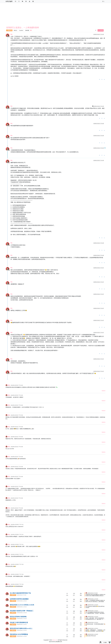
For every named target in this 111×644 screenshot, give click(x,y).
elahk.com (55, 640)
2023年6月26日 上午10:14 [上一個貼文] (93, 622)
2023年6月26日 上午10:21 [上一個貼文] (93, 611)
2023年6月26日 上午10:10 (22, 630)
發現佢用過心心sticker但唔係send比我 (22, 605)
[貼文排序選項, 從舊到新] (96, 30)
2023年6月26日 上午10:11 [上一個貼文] (93, 628)
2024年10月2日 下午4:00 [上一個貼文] (92, 593)
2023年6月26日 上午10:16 (22, 619)
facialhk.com (59, 642)
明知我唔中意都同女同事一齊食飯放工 (22, 611)
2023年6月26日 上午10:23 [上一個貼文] (93, 605)
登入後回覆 (101, 30)
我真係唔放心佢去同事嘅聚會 (19, 634)
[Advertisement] (52, 15)
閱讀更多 (104, 391)
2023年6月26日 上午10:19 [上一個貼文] (93, 617)
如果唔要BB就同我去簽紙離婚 (19, 599)
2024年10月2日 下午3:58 (22, 595)
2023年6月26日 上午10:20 (22, 613)
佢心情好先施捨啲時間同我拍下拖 (20, 593)
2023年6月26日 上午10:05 (22, 636)
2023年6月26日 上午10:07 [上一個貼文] (93, 634)
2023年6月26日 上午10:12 (22, 624)
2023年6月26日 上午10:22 (22, 607)
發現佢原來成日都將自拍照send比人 (21, 628)
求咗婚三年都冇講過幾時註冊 (19, 623)
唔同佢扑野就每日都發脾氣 (18, 617)
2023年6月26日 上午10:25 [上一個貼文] (93, 599)
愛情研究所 (9, 30)
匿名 (11, 34)
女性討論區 (9, 1)
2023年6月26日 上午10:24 (22, 601)
